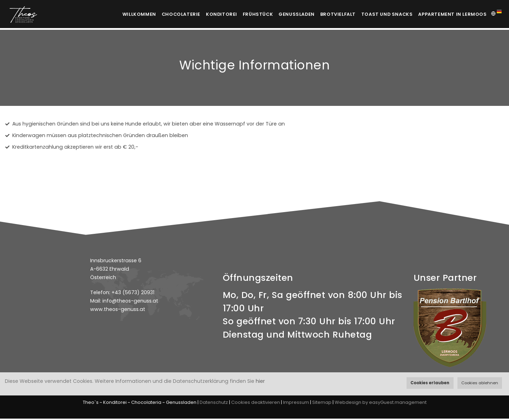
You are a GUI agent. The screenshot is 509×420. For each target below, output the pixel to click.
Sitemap (322, 404)
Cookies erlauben (430, 383)
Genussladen (289, 14)
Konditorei (207, 14)
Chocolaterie (164, 14)
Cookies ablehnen (480, 383)
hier (260, 381)
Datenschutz (214, 404)
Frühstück (247, 14)
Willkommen (119, 14)
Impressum (296, 404)
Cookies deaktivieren (256, 404)
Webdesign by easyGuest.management (381, 404)
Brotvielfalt (334, 14)
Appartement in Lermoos (453, 14)
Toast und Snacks (386, 14)
